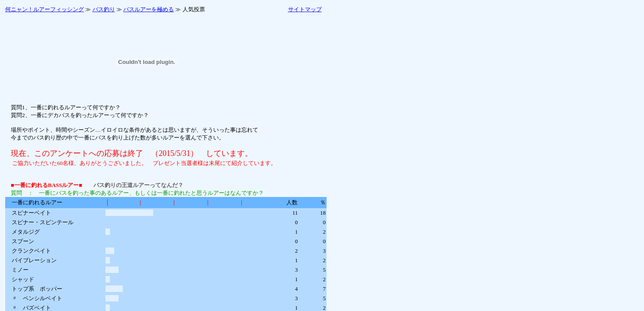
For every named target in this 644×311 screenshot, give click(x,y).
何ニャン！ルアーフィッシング (45, 9)
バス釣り (104, 9)
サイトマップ (305, 9)
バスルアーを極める (149, 9)
